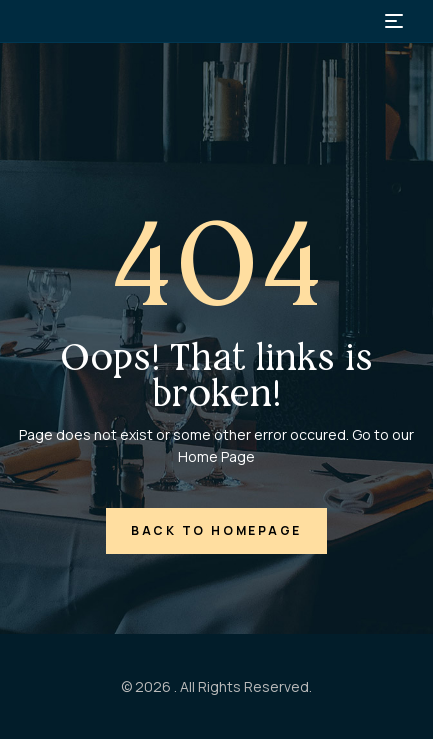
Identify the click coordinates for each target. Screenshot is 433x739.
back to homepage (216, 530)
